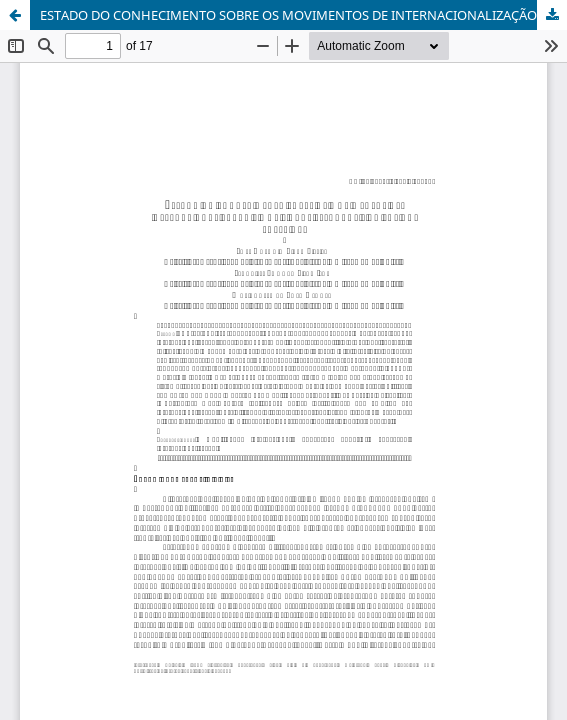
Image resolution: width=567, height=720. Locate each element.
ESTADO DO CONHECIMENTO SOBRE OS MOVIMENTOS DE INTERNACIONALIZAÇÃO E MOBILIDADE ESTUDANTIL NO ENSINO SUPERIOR (303, 15)
